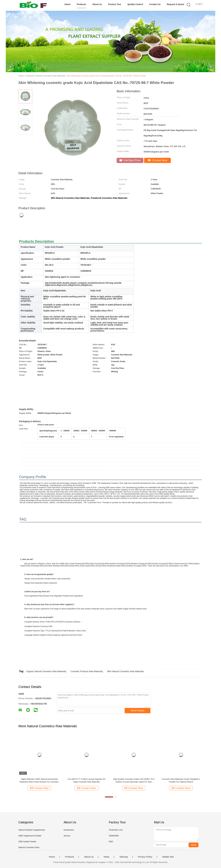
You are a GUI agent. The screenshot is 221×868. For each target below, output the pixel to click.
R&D (111, 842)
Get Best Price (130, 160)
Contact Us (155, 4)
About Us (97, 4)
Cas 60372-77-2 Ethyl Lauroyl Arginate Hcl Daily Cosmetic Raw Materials (87, 780)
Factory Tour (115, 4)
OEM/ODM (114, 836)
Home (67, 4)
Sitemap (124, 857)
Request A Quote (175, 4)
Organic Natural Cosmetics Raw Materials (46, 671)
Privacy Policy (145, 857)
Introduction (69, 830)
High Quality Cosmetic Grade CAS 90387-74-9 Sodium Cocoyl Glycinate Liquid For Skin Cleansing (134, 781)
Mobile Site (168, 857)
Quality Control (135, 4)
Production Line (116, 830)
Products (81, 4)
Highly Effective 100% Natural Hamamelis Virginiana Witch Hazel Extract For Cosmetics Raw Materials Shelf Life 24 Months (39, 781)
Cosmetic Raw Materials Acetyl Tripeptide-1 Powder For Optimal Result (181, 780)
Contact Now (157, 160)
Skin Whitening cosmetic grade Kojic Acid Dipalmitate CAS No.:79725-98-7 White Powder (106, 76)
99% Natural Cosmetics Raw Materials (125, 671)
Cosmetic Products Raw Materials (87, 671)
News (107, 857)
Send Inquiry (138, 710)
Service (67, 836)
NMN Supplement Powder (30, 836)
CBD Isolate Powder (27, 842)
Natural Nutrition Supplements (32, 830)
